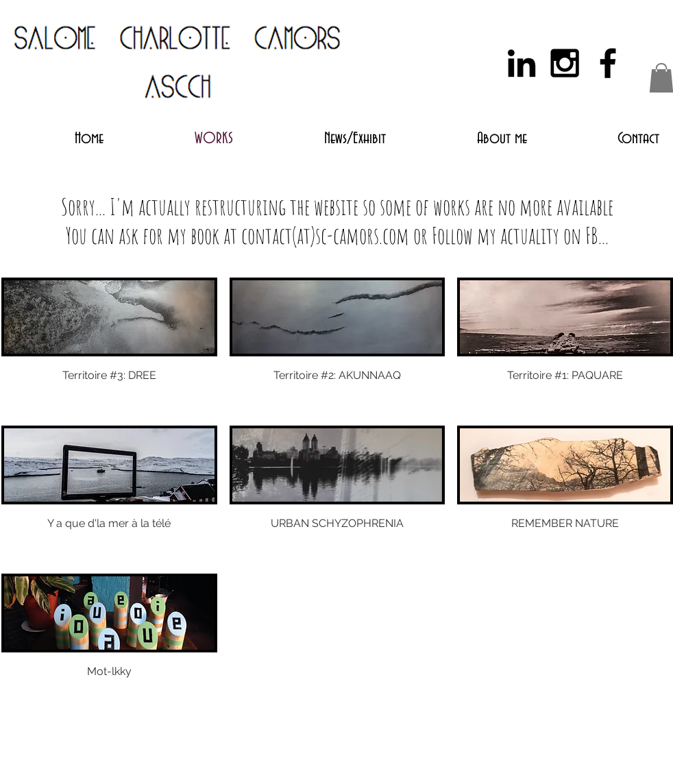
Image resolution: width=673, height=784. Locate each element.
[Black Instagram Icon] (565, 63)
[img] (109, 641)
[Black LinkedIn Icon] (522, 63)
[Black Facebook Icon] (608, 63)
